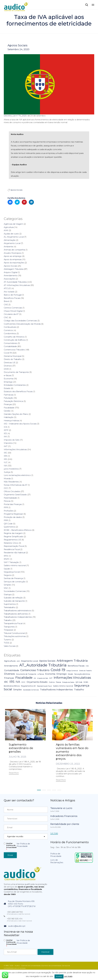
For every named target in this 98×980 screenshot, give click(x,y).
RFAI (6, 556)
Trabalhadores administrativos (18, 611)
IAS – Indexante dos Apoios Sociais (20, 424)
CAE (6, 305)
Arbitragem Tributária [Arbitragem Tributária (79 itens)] (72, 661)
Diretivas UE (10, 363)
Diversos (8, 366)
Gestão (7, 411)
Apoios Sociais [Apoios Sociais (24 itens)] (47, 661)
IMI (5, 437)
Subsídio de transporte (14, 601)
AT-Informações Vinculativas (17, 285)
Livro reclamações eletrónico (17, 475)
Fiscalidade (9, 408)
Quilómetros (10, 527)
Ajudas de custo (11, 234)
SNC (6, 588)
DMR (6, 369)
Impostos (8, 443)
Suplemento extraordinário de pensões (21, 748)
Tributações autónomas (15, 636)
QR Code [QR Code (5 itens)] (79, 682)
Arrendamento (11, 275)
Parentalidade (10, 498)
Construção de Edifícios (15, 340)
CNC (6, 317)
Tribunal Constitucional (14, 633)
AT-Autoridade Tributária (15, 282)
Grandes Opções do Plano (16, 414)
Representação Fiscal (14, 546)
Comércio (8, 330)
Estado (7, 388)
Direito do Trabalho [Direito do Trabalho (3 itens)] (85, 671)
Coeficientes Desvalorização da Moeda (22, 324)
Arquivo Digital (11, 272)
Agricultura (9, 227)
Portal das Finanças (13, 504)
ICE (5, 427)
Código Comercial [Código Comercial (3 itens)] (72, 671)
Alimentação (10, 240)
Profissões (9, 511)
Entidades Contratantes (15, 385)
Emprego (8, 382)
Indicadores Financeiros (64, 816)
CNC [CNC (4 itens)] (87, 666)
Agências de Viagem (13, 224)
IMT (6, 446)
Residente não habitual (15, 553)
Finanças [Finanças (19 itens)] (9, 678)
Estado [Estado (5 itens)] (70, 674)
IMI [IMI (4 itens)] (35, 678)
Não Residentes (11, 482)
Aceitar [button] (59, 976)
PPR (6, 507)
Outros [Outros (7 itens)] (52, 682)
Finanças (8, 404)
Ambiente (8, 247)
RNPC (7, 559)
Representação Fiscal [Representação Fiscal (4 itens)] (44, 686)
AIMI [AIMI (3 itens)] (18, 661)
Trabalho (8, 620)
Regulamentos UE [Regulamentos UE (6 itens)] (28, 686)
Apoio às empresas (13, 259)
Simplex (8, 585)
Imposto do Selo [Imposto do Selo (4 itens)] (43, 678)
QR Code (8, 524)
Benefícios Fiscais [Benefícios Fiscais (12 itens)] (76, 666)
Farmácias (9, 395)
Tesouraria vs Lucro (61, 808)
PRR (6, 520)
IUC (6, 462)
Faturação (8, 398)
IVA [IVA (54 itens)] (18, 682)
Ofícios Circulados (12, 491)
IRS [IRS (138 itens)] (12, 682)
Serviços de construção (15, 582)
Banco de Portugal (13, 295)
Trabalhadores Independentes (18, 617)
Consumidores (10, 343)
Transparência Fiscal (13, 623)
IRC (6, 453)
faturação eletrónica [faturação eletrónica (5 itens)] (82, 674)
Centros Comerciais (13, 308)
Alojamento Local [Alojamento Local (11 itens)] (29, 661)
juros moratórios (11, 469)
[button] (14, 773)
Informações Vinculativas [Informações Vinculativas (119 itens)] (72, 678)
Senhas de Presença (13, 578)
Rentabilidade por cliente (65, 824)
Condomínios (10, 333)
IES (5, 433)
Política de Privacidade (56, 855)
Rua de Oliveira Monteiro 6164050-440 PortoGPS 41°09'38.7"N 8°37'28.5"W (22, 904)
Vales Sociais (10, 646)
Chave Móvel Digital (13, 311)
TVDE (6, 643)
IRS (5, 459)
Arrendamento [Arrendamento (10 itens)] (11, 666)
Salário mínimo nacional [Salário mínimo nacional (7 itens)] (63, 686)
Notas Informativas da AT (16, 485)
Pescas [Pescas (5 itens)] (58, 682)
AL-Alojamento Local (14, 237)
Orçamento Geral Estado (15, 495)
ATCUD (7, 288)
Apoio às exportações (14, 263)
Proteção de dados (13, 517)
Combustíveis (10, 327)
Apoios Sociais (18, 45)
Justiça (7, 472)
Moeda (7, 479)
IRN (6, 456)
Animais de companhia (14, 250)
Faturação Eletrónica (13, 401)
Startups (8, 594)
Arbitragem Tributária (14, 269)
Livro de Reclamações (57, 861)
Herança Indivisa (11, 421)
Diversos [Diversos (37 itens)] (9, 674)
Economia (9, 379)
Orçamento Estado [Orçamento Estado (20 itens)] (37, 682)
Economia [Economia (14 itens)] (50, 674)
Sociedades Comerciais (15, 591)
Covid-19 (8, 353)
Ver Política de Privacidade (23, 845)
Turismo (7, 640)
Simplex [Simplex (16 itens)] (18, 690)
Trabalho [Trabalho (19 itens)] (79, 690)
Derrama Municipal (13, 356)
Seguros (8, 575)
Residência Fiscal (12, 549)
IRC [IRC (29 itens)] (6, 682)
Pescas (7, 501)
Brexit (7, 301)
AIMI (6, 230)
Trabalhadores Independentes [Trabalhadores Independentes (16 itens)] (56, 690)
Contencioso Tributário (14, 350)
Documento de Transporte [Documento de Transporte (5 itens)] (26, 674)
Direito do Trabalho (13, 359)
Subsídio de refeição (13, 598)
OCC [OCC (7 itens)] (23, 682)
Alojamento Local (12, 243)
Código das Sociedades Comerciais (20, 321)
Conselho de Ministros (14, 337)
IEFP (6, 430)
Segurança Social (12, 572)
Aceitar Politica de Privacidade (11, 846)
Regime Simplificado (14, 536)
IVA (5, 466)
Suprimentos (10, 604)
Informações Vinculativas (15, 449)
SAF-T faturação (11, 562)
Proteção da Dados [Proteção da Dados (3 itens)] (68, 682)
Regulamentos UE (12, 540)
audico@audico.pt (17, 926)
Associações (10, 279)
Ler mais (68, 976)
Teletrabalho (10, 607)
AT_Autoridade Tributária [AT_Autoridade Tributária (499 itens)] (43, 665)
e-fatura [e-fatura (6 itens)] (41, 674)
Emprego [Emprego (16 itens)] (62, 674)
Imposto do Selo (12, 440)
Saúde (7, 569)
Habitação (9, 417)
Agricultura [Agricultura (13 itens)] (10, 661)
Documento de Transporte (16, 372)
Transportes (9, 627)
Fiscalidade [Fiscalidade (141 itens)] (24, 678)
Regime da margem (13, 533)
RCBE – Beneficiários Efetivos (18, 530)
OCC (6, 488)
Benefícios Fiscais (12, 298)
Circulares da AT (11, 314)
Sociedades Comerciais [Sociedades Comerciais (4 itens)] (31, 690)
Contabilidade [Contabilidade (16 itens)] (12, 670)
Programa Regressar (13, 514)
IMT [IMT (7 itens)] (51, 678)
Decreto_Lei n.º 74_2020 (15, 116)
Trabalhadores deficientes (16, 614)
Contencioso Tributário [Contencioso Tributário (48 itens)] (35, 670)
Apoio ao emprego (13, 256)
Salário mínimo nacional (15, 565)
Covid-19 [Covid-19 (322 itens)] (58, 670)
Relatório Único (11, 543)
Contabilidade (10, 346)
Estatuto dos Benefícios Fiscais (18, 391)
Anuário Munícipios (13, 253)
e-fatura (7, 375)
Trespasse (8, 630)
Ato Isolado (9, 292)
